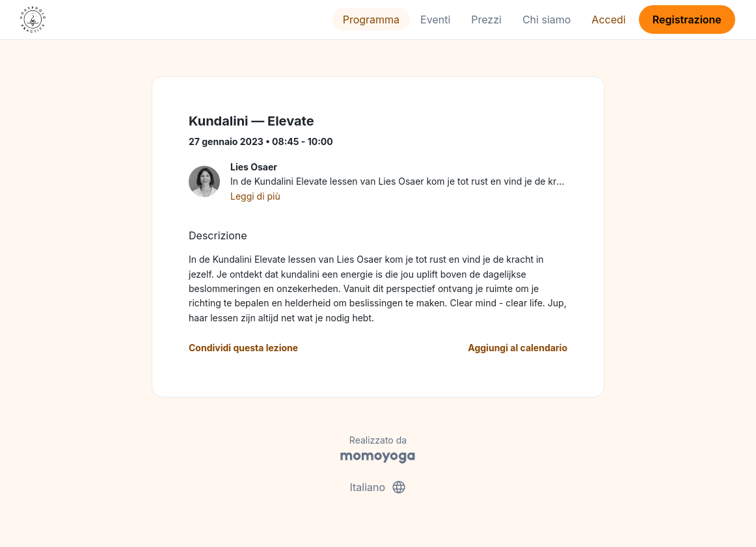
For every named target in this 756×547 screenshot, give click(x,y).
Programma (371, 20)
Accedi (608, 20)
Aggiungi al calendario (518, 348)
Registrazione (687, 20)
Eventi (435, 20)
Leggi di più (255, 196)
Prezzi (486, 20)
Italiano (378, 487)
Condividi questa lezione (243, 348)
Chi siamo (547, 20)
